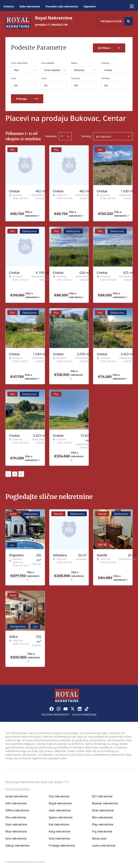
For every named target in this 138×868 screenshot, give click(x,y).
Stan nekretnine (16, 823)
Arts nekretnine (16, 838)
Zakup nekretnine (17, 845)
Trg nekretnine (102, 831)
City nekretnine (59, 795)
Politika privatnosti (55, 714)
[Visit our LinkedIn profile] (80, 708)
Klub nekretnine (103, 809)
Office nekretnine (17, 809)
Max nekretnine (16, 831)
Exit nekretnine (59, 823)
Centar (108, 69)
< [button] (8, 473)
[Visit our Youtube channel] (66, 708)
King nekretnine (60, 831)
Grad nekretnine (17, 795)
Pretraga (27, 98)
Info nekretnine (16, 802)
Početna (9, 6)
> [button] (21, 473)
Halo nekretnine (60, 809)
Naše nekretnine (30, 6)
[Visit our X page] (73, 708)
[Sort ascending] (62, 136)
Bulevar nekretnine (105, 802)
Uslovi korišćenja (84, 714)
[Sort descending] (68, 136)
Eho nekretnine (16, 816)
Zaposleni (90, 6)
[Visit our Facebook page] (52, 708)
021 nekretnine (102, 795)
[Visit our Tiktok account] (87, 708)
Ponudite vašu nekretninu (62, 6)
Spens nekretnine (61, 816)
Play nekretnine (103, 823)
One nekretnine (59, 838)
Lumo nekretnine (104, 845)
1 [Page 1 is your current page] (15, 473)
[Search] (128, 21)
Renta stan (99, 838)
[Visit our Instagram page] (59, 708)
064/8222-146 (59, 25)
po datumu (104, 136)
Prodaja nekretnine (62, 845)
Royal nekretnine (60, 802)
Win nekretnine (102, 816)
